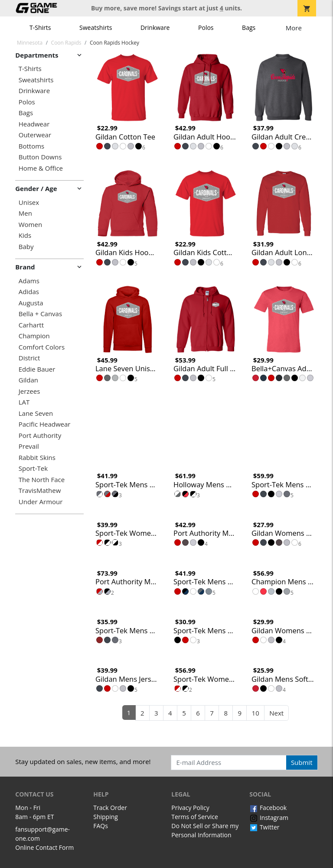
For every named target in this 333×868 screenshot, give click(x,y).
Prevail (29, 446)
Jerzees (29, 391)
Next (276, 713)
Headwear (34, 124)
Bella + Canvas (40, 314)
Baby (26, 247)
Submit (302, 762)
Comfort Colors (42, 347)
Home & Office (41, 168)
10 (256, 713)
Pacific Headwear (45, 424)
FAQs (101, 826)
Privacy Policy (190, 808)
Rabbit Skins (37, 458)
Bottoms (31, 146)
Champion (34, 336)
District (29, 358)
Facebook (268, 808)
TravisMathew (40, 491)
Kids (25, 235)
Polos (206, 28)
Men (25, 213)
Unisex (29, 202)
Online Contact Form (44, 847)
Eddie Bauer (37, 369)
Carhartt (31, 325)
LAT (24, 402)
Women (30, 225)
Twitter (264, 827)
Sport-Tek (33, 468)
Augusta (31, 303)
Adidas (29, 292)
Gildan (28, 380)
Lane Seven (36, 413)
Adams (29, 281)
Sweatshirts (96, 28)
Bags (249, 28)
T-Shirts (40, 28)
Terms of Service (195, 817)
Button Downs (40, 157)
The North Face (42, 480)
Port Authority (40, 436)
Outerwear (35, 135)
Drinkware (155, 28)
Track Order (110, 808)
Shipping (106, 817)
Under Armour (41, 502)
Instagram (269, 818)
